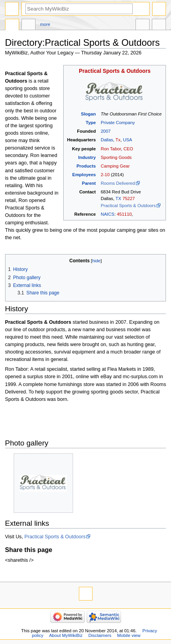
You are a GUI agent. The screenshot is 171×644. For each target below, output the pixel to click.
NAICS (108, 214)
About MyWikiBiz (66, 635)
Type (91, 123)
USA (128, 140)
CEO (128, 149)
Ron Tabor (111, 149)
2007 (106, 131)
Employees (84, 175)
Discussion (28, 25)
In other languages (142, 25)
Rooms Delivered (118, 183)
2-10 (105, 175)
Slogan (88, 114)
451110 (124, 214)
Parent (89, 183)
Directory (12, 25)
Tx (118, 140)
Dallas (107, 140)
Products (86, 166)
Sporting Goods (116, 157)
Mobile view (129, 635)
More (45, 24)
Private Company (118, 123)
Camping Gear (115, 166)
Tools (159, 25)
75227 (129, 198)
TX (118, 198)
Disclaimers (100, 635)
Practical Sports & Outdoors (115, 71)
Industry (87, 157)
